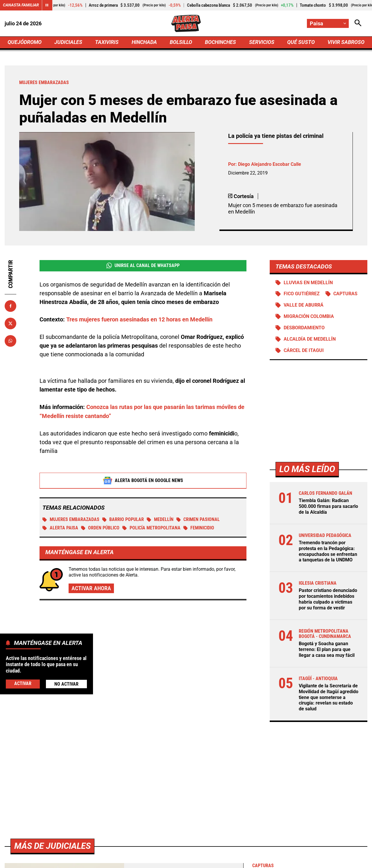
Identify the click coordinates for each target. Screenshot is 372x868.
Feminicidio (199, 529)
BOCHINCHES (220, 43)
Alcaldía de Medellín (310, 340)
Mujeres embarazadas (71, 521)
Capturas (346, 295)
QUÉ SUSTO (301, 43)
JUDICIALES (68, 43)
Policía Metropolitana (152, 529)
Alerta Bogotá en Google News (143, 481)
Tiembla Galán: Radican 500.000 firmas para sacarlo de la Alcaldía (328, 507)
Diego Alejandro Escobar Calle (270, 165)
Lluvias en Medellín (308, 283)
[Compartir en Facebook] (10, 307)
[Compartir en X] (10, 324)
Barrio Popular (123, 521)
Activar (23, 684)
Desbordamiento (304, 329)
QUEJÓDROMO (25, 43)
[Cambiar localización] (328, 23)
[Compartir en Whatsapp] (10, 341)
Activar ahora (91, 589)
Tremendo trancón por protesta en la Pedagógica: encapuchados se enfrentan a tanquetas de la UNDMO (328, 552)
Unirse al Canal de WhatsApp (143, 266)
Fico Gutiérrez (302, 295)
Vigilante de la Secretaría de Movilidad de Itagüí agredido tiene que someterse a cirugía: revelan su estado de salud (329, 696)
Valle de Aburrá (304, 306)
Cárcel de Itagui (304, 352)
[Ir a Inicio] (186, 24)
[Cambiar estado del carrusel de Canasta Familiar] (47, 5)
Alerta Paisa (60, 529)
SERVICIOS (261, 43)
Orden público (100, 529)
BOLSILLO (181, 43)
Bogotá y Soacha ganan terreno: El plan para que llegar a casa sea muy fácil (327, 649)
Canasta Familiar (21, 5)
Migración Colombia (309, 318)
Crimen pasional (198, 521)
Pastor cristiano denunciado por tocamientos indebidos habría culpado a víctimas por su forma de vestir (328, 599)
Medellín (160, 521)
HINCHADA (144, 43)
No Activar (66, 684)
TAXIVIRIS (107, 43)
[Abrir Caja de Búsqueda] (358, 23)
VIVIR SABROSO (346, 43)
